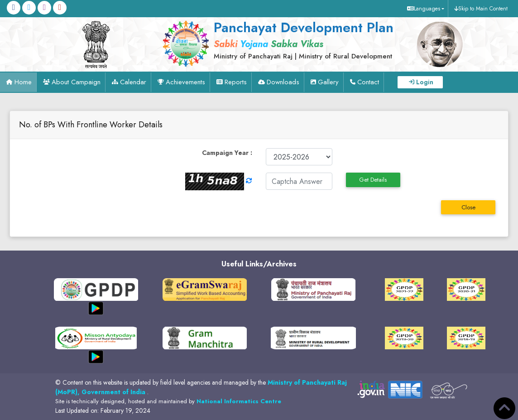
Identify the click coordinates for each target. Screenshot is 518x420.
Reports (236, 82)
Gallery (328, 82)
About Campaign (76, 82)
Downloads (283, 82)
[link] (277, 39)
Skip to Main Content (483, 9)
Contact (368, 82)
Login (425, 82)
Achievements (185, 82)
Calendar (133, 82)
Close (468, 207)
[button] (424, 9)
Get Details (373, 180)
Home (23, 82)
